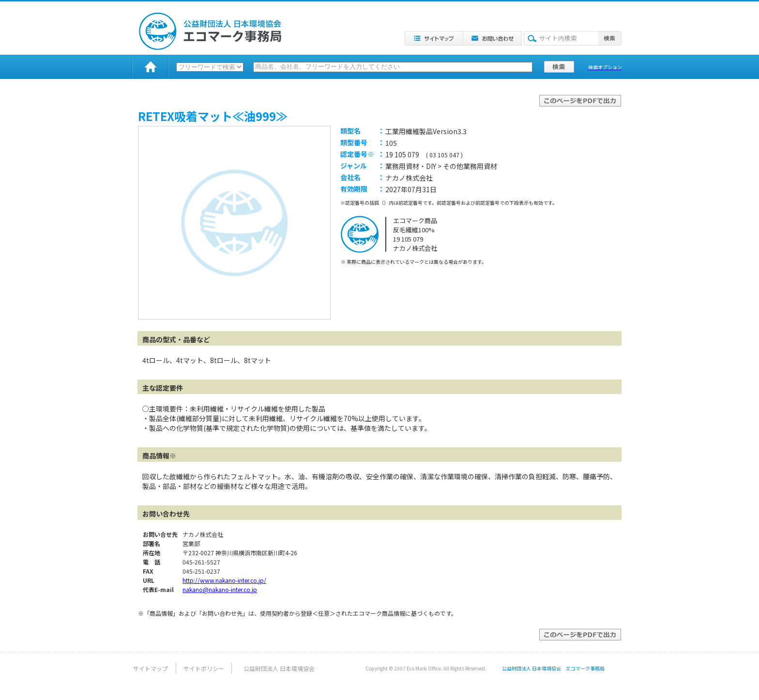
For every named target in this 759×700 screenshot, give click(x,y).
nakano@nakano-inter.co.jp (220, 589)
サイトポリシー (204, 668)
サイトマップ (151, 668)
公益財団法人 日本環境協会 (279, 668)
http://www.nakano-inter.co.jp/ (224, 580)
